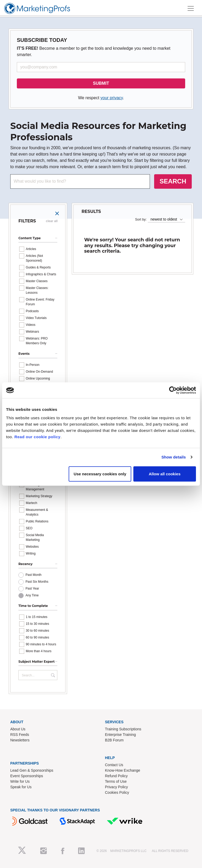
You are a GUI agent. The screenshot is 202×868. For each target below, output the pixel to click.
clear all (52, 221)
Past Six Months (37, 582)
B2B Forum (114, 740)
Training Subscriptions (123, 729)
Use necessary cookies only (100, 474)
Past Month (34, 575)
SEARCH (173, 181)
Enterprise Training (120, 735)
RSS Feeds (20, 735)
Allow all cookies (165, 474)
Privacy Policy (116, 787)
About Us (18, 729)
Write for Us (20, 781)
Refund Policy (116, 776)
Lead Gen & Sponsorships (32, 770)
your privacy (112, 98)
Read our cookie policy (37, 437)
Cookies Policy (117, 792)
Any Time (32, 595)
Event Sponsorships (27, 776)
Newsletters (20, 740)
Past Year (32, 588)
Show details (174, 457)
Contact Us (114, 765)
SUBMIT (101, 83)
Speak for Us (21, 787)
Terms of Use (116, 781)
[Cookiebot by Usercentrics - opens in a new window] (173, 390)
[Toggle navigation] (191, 8)
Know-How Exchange (123, 770)
